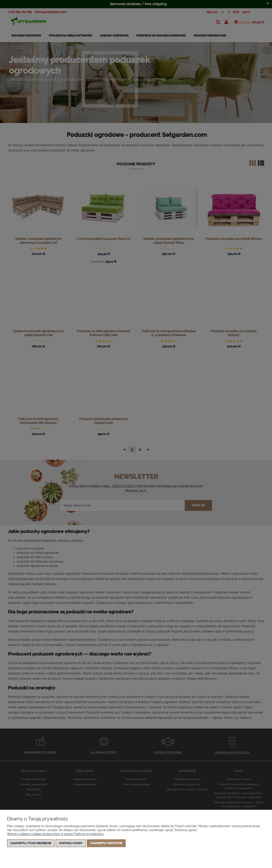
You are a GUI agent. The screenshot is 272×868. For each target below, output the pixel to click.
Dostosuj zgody (71, 843)
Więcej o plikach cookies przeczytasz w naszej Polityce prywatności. (56, 834)
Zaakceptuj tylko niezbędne (31, 843)
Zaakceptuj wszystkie (106, 843)
